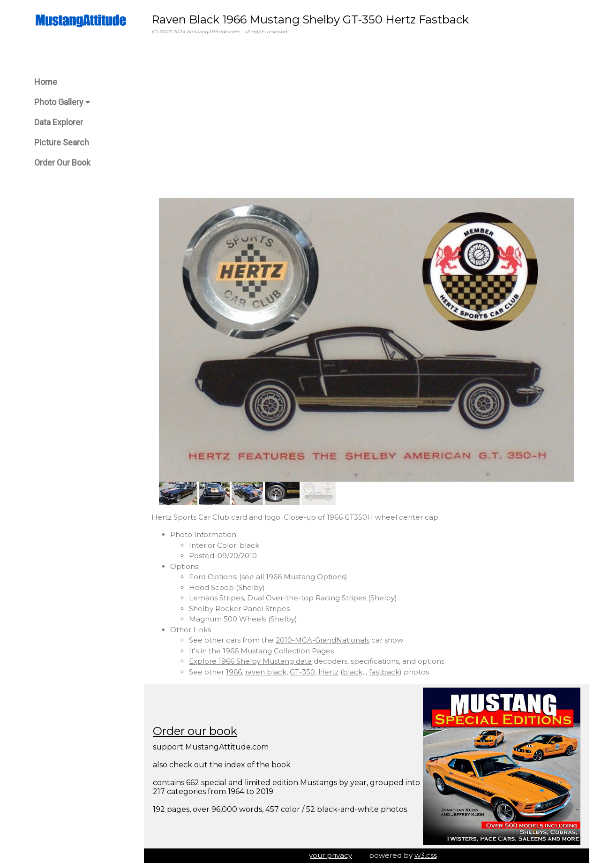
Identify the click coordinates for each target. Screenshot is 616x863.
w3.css (426, 855)
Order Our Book (62, 163)
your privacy (331, 855)
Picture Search (62, 142)
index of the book (258, 765)
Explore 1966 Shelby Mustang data (250, 661)
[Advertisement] (367, 117)
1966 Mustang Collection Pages (278, 651)
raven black (266, 672)
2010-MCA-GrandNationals (323, 640)
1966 (234, 672)
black (353, 672)
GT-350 (302, 672)
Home (46, 82)
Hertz (328, 672)
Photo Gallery (62, 102)
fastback (384, 672)
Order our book (195, 731)
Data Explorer (59, 122)
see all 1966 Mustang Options (293, 577)
